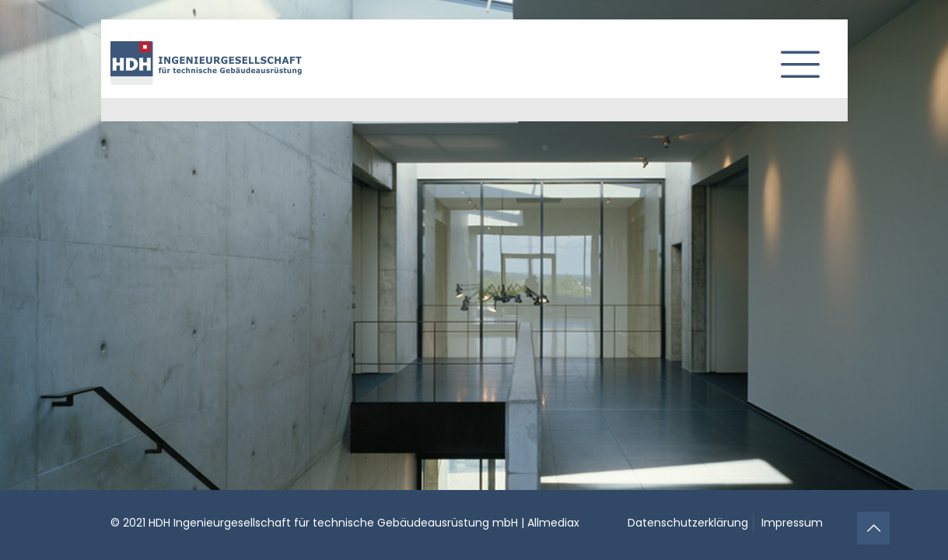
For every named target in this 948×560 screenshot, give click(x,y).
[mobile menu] (794, 58)
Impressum (792, 523)
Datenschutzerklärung (688, 523)
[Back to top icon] (873, 528)
